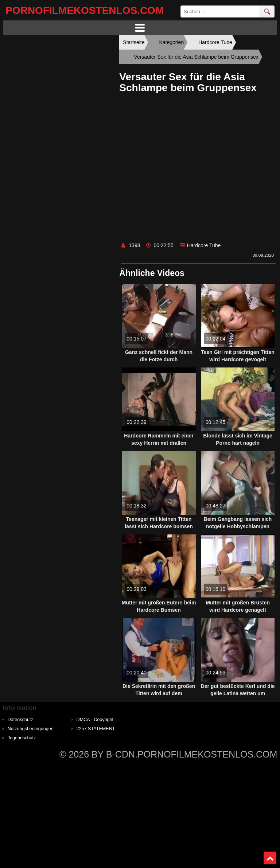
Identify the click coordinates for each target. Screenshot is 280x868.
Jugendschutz (22, 738)
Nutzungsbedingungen (31, 729)
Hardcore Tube (204, 245)
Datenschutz (20, 720)
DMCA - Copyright (95, 720)
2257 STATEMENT (96, 729)
